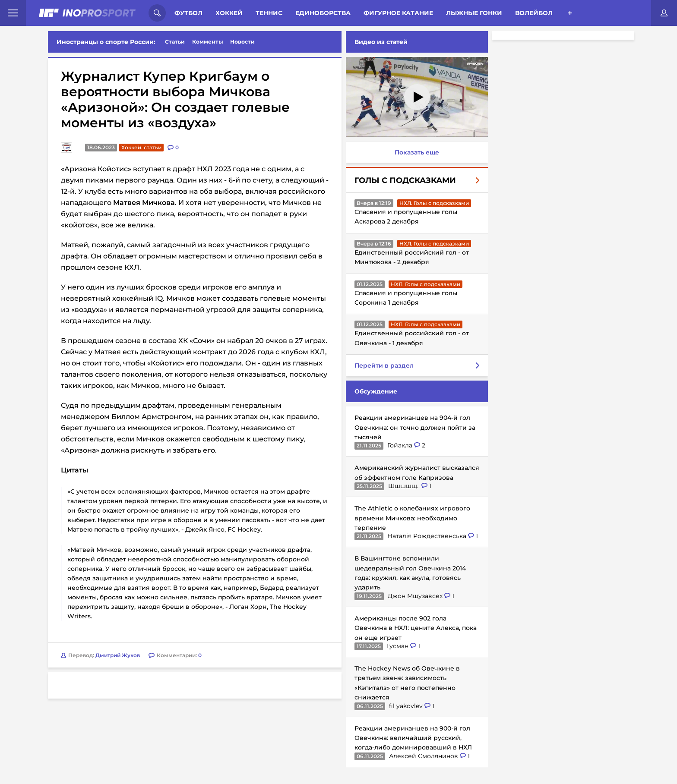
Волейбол (534, 13)
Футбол (188, 13)
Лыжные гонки (474, 13)
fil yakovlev (405, 706)
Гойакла (399, 445)
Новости (242, 42)
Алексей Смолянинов (423, 756)
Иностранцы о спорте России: (106, 42)
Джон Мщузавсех (414, 596)
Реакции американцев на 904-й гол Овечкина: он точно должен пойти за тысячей (413, 427)
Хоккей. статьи (141, 147)
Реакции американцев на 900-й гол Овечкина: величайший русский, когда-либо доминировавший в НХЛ (411, 738)
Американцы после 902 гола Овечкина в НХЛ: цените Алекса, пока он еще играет (414, 628)
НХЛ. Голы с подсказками (432, 203)
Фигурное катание (398, 13)
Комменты (208, 42)
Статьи (175, 42)
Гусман (397, 646)
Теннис (269, 13)
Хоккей (229, 13)
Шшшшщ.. (403, 486)
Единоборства (323, 13)
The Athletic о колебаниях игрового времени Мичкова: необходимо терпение (411, 518)
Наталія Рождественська (426, 536)
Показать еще (415, 152)
